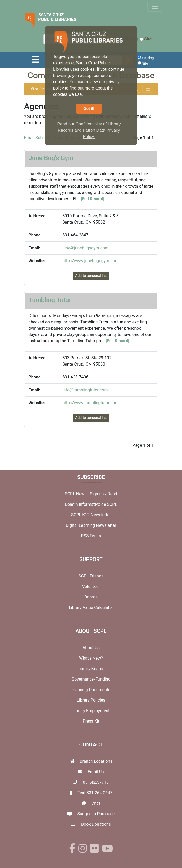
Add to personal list (91, 276)
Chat (96, 803)
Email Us (96, 772)
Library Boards (91, 669)
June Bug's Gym (51, 158)
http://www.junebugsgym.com (91, 261)
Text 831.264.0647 (95, 793)
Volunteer (91, 586)
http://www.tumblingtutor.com (91, 403)
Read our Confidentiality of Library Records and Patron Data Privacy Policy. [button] (89, 130)
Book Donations (96, 824)
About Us (91, 648)
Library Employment (91, 711)
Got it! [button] (89, 109)
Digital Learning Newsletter (91, 525)
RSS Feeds (91, 536)
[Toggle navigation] (155, 6)
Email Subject (37, 138)
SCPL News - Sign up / (86, 494)
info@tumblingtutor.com (85, 390)
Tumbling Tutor (50, 300)
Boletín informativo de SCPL (91, 504)
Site (146, 39)
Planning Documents (91, 690)
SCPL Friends (91, 576)
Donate (91, 597)
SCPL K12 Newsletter (91, 515)
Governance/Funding (91, 679)
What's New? (91, 658)
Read (112, 494)
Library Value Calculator (91, 607)
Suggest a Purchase (96, 814)
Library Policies (91, 700)
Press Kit (91, 721)
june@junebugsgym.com (86, 248)
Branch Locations (96, 761)
